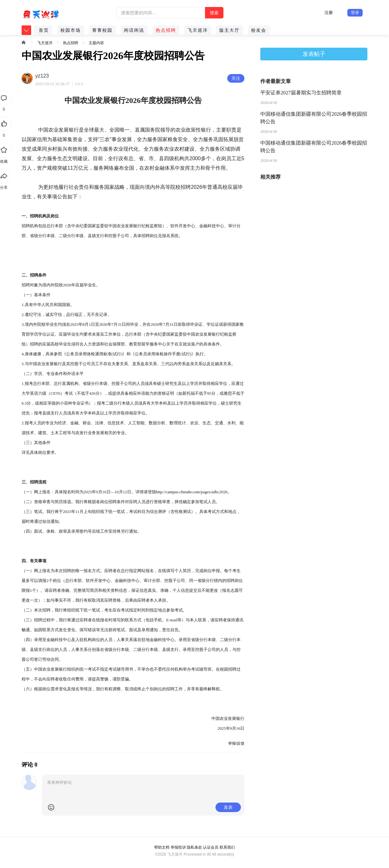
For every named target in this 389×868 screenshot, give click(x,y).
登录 (355, 13)
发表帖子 (314, 54)
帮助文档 (162, 847)
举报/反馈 (236, 743)
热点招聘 (166, 30)
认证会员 (211, 847)
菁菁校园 (102, 30)
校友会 (259, 30)
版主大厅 (229, 30)
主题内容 (96, 43)
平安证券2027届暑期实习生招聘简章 (301, 93)
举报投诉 (178, 847)
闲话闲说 (134, 30)
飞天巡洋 (198, 30)
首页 (44, 30)
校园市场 (71, 30)
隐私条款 (194, 847)
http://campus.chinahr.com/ (179, 492)
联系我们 (227, 847)
